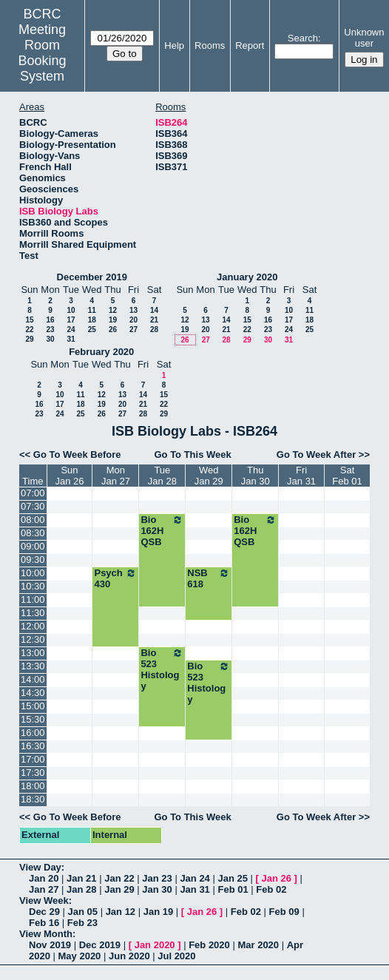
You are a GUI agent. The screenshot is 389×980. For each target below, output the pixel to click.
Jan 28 (81, 889)
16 (50, 320)
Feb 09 (284, 912)
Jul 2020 (176, 956)
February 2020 (101, 352)
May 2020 (80, 956)
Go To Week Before (77, 454)
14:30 (33, 693)
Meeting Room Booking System (43, 53)
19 (113, 320)
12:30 (33, 639)
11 (92, 310)
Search (303, 38)
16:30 (33, 746)
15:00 (33, 706)
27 (133, 330)
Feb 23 (82, 923)
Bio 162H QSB (162, 531)
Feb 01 (233, 889)
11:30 (33, 613)
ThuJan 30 (256, 476)
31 (71, 339)
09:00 (33, 546)
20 (133, 320)
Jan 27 (44, 889)
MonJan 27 (116, 476)
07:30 (33, 506)
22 (29, 330)
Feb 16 (44, 923)
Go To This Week (192, 454)
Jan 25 (232, 878)
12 (113, 310)
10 (71, 310)
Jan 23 (157, 878)
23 (50, 330)
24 (71, 330)
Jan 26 (277, 878)
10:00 (33, 573)
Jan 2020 (155, 945)
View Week (44, 900)
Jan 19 (158, 912)
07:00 (33, 493)
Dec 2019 (100, 945)
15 (29, 320)
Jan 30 (157, 889)
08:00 (33, 520)
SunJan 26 (69, 476)
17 (71, 320)
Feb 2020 (209, 945)
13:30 (33, 666)
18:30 (33, 799)
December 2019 (92, 277)
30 (50, 339)
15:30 (33, 719)
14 (154, 310)
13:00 (33, 653)
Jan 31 (194, 889)
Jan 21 (81, 878)
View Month (46, 934)
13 (133, 310)
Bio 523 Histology (162, 669)
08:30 (33, 533)
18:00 (33, 786)
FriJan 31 (301, 476)
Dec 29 (44, 912)
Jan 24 (194, 878)
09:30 (33, 560)
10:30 (33, 586)
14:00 (33, 679)
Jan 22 (119, 878)
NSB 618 (209, 578)
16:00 (33, 733)
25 (92, 330)
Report (250, 45)
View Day (40, 867)
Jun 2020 (129, 956)
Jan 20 (44, 878)
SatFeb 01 (347, 476)
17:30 (33, 773)
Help (174, 45)
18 (92, 320)
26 (113, 330)
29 (29, 339)
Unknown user (364, 38)
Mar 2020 (258, 945)
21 (154, 320)
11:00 (33, 599)
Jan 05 (83, 912)
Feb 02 (271, 889)
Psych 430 (115, 578)
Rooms (210, 45)
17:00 (33, 759)
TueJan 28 (162, 476)
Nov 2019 (50, 945)
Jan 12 (121, 912)
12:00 (33, 626)
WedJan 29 (209, 476)
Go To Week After (316, 454)
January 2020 (247, 277)
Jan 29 (119, 889)
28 (154, 330)
